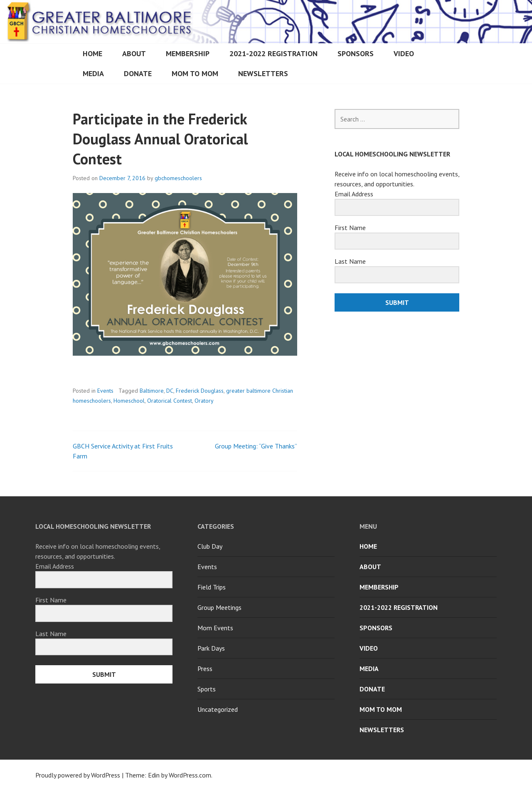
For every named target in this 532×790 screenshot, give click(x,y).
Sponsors (356, 53)
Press (205, 669)
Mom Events (215, 628)
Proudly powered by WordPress (78, 775)
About (134, 53)
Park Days (211, 648)
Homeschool (129, 401)
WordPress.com (190, 775)
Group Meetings (219, 607)
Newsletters (263, 73)
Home (92, 53)
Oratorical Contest (170, 401)
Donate (138, 73)
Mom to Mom (195, 73)
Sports (207, 689)
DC (170, 391)
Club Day (210, 546)
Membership (188, 53)
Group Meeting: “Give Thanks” (256, 446)
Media (93, 73)
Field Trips (212, 587)
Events (105, 391)
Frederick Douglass (200, 391)
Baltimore (152, 391)
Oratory (204, 401)
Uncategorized (218, 709)
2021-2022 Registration (273, 53)
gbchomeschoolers (178, 178)
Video (404, 53)
